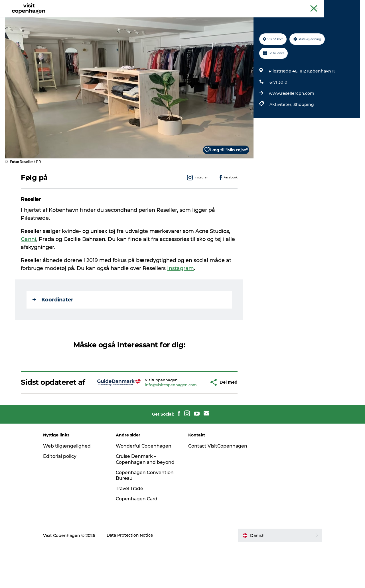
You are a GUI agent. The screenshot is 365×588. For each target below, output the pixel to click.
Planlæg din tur (205, 18)
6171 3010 (278, 109)
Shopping (303, 132)
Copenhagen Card (344, 5)
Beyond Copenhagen (305, 5)
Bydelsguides (165, 18)
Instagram (181, 295)
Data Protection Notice (135, 577)
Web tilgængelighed (72, 481)
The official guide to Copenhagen (254, 5)
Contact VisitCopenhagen (208, 484)
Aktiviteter (100, 18)
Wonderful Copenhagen (146, 481)
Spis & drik (131, 18)
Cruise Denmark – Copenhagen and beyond (139, 498)
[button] (190, 414)
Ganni (29, 266)
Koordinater (53, 327)
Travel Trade (132, 530)
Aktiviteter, (281, 132)
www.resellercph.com (291, 120)
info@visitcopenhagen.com (154, 416)
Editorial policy (65, 492)
